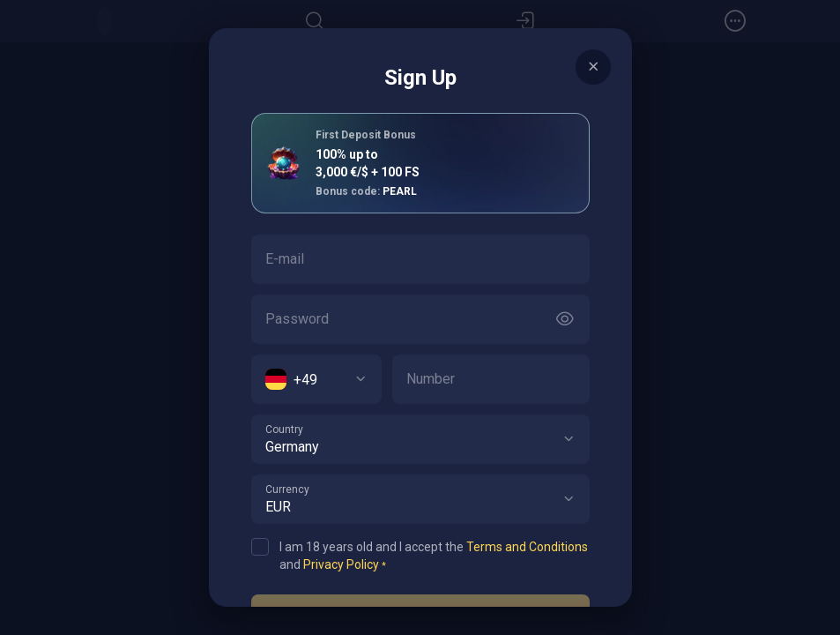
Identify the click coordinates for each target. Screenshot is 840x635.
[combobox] (316, 379)
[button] (569, 439)
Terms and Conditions (527, 547)
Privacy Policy (341, 564)
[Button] (565, 319)
